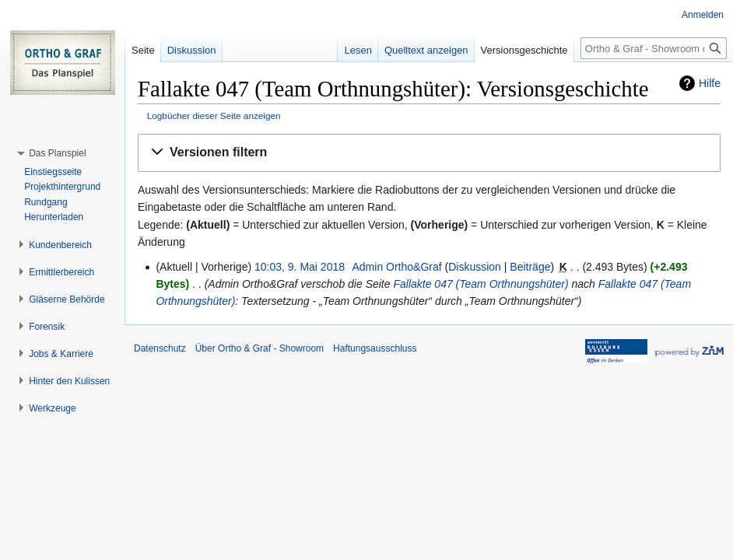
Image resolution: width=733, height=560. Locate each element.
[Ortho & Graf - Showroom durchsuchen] (654, 48)
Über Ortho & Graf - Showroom (260, 348)
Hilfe (710, 83)
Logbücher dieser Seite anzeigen (214, 115)
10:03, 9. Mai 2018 (300, 267)
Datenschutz (160, 348)
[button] (429, 153)
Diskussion (475, 267)
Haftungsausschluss (375, 348)
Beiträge (530, 267)
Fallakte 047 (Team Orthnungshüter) (480, 284)
